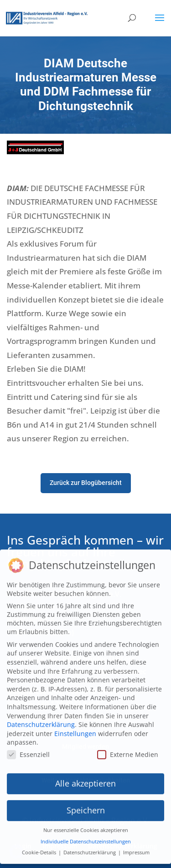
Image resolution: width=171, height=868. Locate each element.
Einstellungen (75, 723)
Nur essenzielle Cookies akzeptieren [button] (86, 820)
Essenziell (28, 744)
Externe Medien (128, 744)
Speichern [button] (86, 800)
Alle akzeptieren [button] (85, 773)
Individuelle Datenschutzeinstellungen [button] (86, 831)
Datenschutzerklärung (41, 714)
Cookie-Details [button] (40, 843)
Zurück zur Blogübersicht (86, 483)
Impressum (136, 843)
